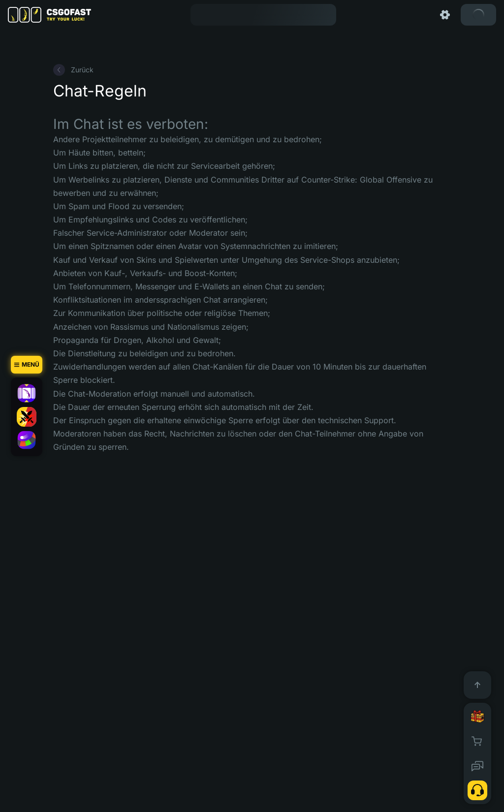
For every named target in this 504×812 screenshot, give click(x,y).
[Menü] (27, 365)
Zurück (73, 70)
